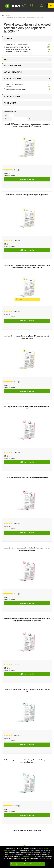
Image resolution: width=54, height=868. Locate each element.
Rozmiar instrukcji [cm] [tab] (13, 72)
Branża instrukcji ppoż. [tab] (13, 78)
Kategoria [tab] (8, 39)
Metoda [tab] (7, 59)
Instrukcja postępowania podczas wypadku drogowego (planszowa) (27, 477)
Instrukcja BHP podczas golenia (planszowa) (27, 831)
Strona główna (6, 16)
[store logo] (15, 6)
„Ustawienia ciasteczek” (27, 856)
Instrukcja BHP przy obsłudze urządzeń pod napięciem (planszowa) (27, 195)
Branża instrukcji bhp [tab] (13, 97)
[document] (27, 857)
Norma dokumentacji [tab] (12, 66)
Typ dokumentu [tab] (10, 103)
